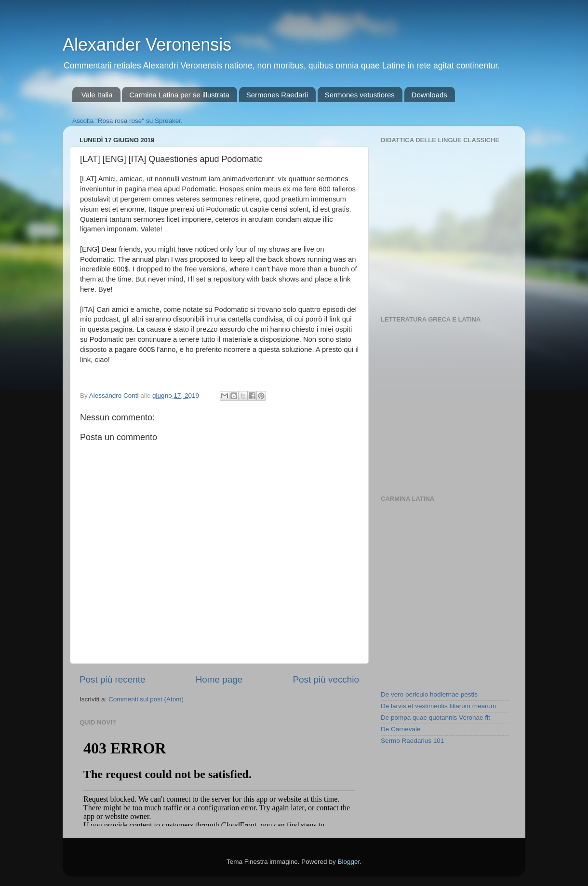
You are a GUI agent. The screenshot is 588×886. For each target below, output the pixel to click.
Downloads (429, 95)
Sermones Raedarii (277, 95)
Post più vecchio (326, 679)
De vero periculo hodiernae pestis (429, 694)
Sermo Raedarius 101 (412, 741)
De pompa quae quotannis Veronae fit (435, 718)
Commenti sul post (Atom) (146, 699)
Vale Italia (97, 95)
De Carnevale (401, 729)
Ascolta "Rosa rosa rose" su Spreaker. (127, 121)
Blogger (348, 862)
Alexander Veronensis (147, 45)
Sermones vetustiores (360, 95)
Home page (219, 679)
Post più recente (113, 679)
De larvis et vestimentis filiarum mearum (438, 706)
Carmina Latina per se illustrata (179, 95)
